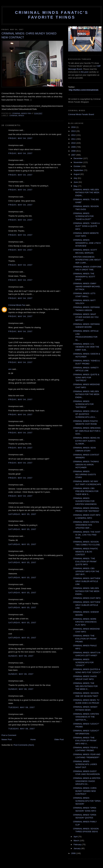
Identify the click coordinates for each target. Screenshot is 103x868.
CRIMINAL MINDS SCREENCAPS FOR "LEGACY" (83, 662)
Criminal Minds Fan (17, 305)
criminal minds (17, 116)
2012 (74, 135)
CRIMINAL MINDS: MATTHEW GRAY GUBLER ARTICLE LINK (87, 581)
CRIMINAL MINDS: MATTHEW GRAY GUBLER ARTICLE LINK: (87, 605)
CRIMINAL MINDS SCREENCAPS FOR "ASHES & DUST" (83, 216)
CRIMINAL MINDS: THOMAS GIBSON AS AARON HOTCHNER (86, 465)
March (77, 841)
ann (10, 369)
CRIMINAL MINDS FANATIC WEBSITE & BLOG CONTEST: (86, 552)
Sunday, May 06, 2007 (21, 656)
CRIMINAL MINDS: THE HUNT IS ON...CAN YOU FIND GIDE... (87, 535)
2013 (74, 131)
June (76, 182)
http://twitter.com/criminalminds (84, 90)
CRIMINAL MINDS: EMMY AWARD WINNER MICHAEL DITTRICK (87, 286)
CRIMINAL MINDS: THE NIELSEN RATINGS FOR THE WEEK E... (85, 686)
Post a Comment (9, 735)
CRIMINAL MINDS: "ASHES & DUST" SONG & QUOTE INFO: (86, 226)
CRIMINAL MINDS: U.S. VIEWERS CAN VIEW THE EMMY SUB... (86, 347)
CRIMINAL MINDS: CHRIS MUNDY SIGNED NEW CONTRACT (85, 791)
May (76, 186)
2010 (74, 143)
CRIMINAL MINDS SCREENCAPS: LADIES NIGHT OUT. (85, 764)
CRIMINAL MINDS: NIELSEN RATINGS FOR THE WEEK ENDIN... (86, 193)
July (76, 178)
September (79, 170)
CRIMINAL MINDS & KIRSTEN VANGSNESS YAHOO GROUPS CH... (87, 781)
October (77, 166)
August (77, 174)
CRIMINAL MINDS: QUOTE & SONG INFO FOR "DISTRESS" (86, 377)
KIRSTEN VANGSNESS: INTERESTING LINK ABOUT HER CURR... (87, 260)
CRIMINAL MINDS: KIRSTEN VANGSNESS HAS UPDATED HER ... (86, 525)
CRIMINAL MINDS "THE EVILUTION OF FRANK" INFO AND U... (85, 741)
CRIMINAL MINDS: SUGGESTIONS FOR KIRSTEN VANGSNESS (85, 501)
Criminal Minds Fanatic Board (81, 114)
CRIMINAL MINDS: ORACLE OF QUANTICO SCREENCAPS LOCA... (86, 414)
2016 (74, 127)
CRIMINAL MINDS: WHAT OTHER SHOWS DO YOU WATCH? (86, 317)
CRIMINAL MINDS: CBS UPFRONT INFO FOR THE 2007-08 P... (86, 571)
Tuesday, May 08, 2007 (22, 707)
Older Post (59, 739)
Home (33, 739)
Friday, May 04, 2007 (20, 138)
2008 (74, 151)
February (78, 844)
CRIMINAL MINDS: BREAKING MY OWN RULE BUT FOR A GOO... (87, 431)
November (78, 162)
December (78, 158)
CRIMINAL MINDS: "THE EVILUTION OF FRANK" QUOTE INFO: (85, 561)
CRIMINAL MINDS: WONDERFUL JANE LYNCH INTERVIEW (87, 243)
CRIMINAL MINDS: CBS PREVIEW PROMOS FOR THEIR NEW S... (86, 491)
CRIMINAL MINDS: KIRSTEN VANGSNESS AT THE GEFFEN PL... (86, 717)
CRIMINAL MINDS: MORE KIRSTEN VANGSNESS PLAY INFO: (85, 622)
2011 (74, 139)
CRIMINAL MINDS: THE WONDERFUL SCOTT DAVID (84, 277)
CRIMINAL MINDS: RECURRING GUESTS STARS (84, 474)
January (77, 848)
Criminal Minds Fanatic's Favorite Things (52, 15)
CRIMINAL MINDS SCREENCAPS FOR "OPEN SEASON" (87, 801)
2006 (74, 853)
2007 (74, 155)
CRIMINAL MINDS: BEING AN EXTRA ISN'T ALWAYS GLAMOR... (86, 441)
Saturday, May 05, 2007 (22, 514)
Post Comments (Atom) (24, 745)
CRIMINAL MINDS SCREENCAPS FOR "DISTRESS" (83, 404)
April (76, 837)
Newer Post (7, 739)
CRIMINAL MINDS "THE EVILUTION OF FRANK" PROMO (85, 639)
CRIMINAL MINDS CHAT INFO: (87, 598)
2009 (74, 147)
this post (84, 72)
